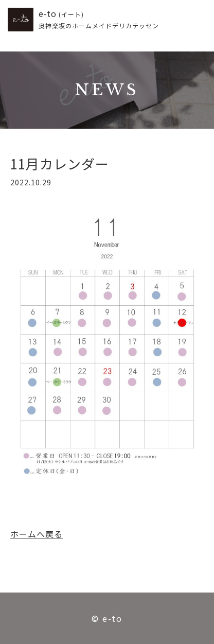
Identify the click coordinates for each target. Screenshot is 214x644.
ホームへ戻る (37, 534)
